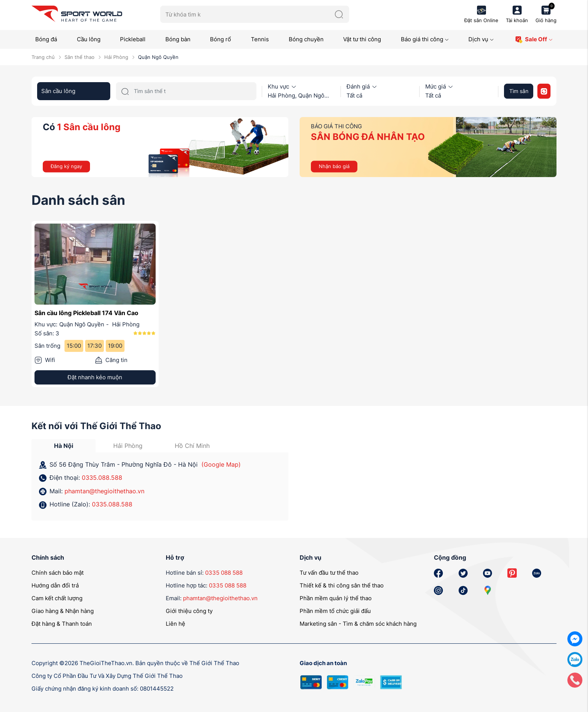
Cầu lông (89, 39)
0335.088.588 (102, 478)
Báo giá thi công (425, 39)
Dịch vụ (481, 39)
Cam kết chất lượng (57, 598)
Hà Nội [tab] (64, 446)
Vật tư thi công (362, 39)
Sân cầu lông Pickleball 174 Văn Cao (86, 313)
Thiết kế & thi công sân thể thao (342, 585)
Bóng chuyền (306, 39)
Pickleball (133, 39)
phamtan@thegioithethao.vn (104, 491)
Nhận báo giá (334, 166)
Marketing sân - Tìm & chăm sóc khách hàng (358, 624)
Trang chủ (43, 57)
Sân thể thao (79, 57)
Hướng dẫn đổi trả (55, 585)
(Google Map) (221, 464)
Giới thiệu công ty (189, 611)
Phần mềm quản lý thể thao (336, 598)
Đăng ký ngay (66, 166)
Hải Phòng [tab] (128, 446)
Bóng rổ (220, 39)
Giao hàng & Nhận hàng (63, 611)
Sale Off (534, 40)
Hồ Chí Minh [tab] (192, 446)
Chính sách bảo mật (58, 573)
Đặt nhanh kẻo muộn (95, 377)
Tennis (260, 39)
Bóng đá (46, 39)
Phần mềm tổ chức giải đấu (335, 611)
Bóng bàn (178, 39)
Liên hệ (175, 624)
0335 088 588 (224, 573)
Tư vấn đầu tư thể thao (329, 573)
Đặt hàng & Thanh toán (62, 624)
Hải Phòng (116, 57)
